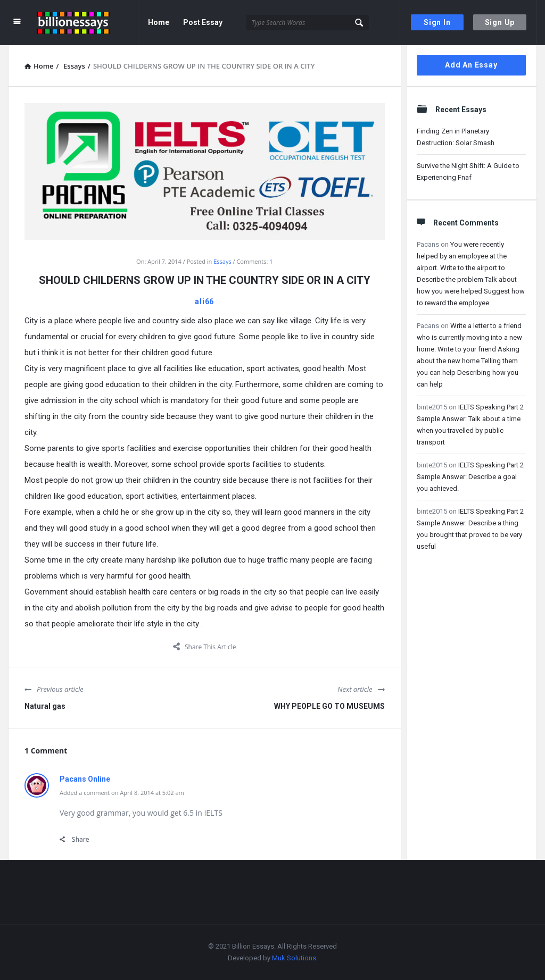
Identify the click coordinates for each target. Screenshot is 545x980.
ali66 (204, 301)
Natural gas (45, 706)
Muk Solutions (294, 958)
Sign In (437, 22)
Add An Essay (471, 65)
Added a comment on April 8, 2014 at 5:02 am (122, 793)
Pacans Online (85, 779)
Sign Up (500, 22)
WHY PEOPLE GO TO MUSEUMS (329, 706)
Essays (222, 261)
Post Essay (203, 22)
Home (159, 22)
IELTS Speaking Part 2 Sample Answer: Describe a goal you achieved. (470, 477)
